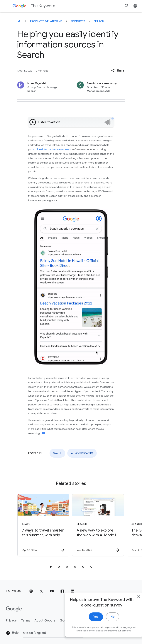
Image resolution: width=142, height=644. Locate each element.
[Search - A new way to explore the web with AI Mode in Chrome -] (98, 525)
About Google (45, 621)
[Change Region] (53, 633)
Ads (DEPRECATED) (82, 453)
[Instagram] (31, 591)
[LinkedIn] (72, 591)
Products (78, 21)
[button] (118, 71)
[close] (131, 598)
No (104, 619)
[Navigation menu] (6, 6)
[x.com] (41, 591)
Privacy (11, 621)
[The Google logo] (14, 609)
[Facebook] (62, 591)
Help (12, 633)
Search (99, 21)
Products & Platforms (46, 21)
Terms (26, 621)
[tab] (51, 567)
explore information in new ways (52, 149)
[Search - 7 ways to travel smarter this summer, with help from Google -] (43, 525)
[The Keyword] (19, 21)
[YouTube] (52, 591)
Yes (88, 619)
